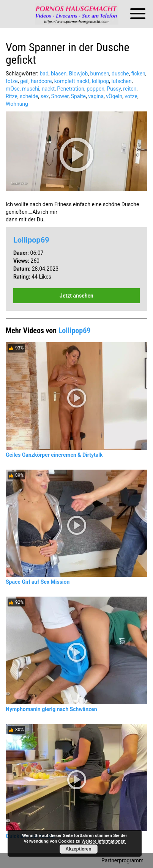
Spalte (78, 96)
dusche (120, 74)
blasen (59, 74)
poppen (95, 89)
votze (131, 96)
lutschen (122, 81)
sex (45, 96)
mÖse (13, 89)
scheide (29, 96)
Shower (60, 96)
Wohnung (17, 104)
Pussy (114, 89)
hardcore (41, 81)
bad (44, 74)
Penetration (71, 89)
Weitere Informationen (104, 841)
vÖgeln (114, 96)
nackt (48, 89)
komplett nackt (72, 81)
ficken (138, 74)
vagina (96, 96)
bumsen (100, 74)
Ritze (12, 96)
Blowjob (79, 74)
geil (24, 81)
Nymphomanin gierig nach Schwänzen (51, 709)
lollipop (100, 81)
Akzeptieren (79, 849)
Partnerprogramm (122, 860)
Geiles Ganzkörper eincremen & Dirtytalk (54, 455)
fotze (12, 81)
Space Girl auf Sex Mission (38, 582)
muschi (31, 89)
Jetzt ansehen (76, 296)
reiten (130, 89)
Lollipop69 (31, 240)
